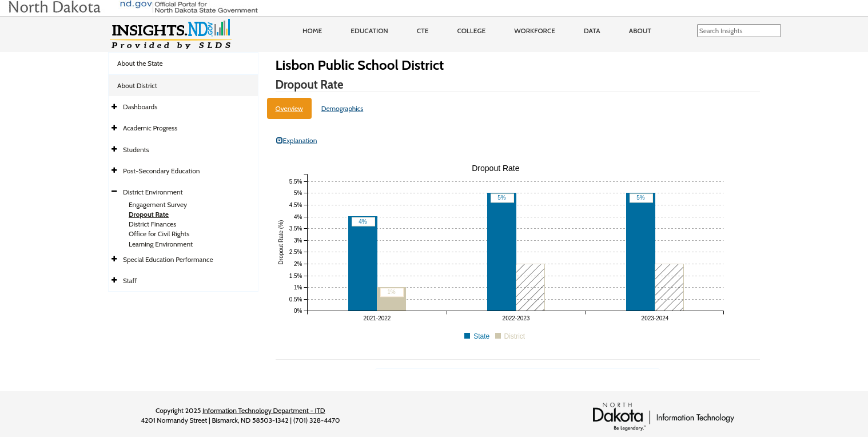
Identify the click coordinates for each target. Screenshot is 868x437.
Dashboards (140, 107)
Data (592, 31)
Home (312, 31)
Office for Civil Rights (159, 234)
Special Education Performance (168, 259)
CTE (423, 31)
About (640, 31)
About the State (140, 63)
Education (369, 31)
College (471, 31)
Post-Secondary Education (161, 171)
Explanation (297, 140)
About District (137, 86)
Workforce (535, 31)
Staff (130, 281)
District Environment (153, 192)
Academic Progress (150, 128)
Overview (289, 108)
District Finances (152, 224)
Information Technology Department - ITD (264, 410)
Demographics (343, 108)
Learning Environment (161, 244)
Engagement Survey (158, 204)
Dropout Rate (149, 214)
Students (136, 150)
